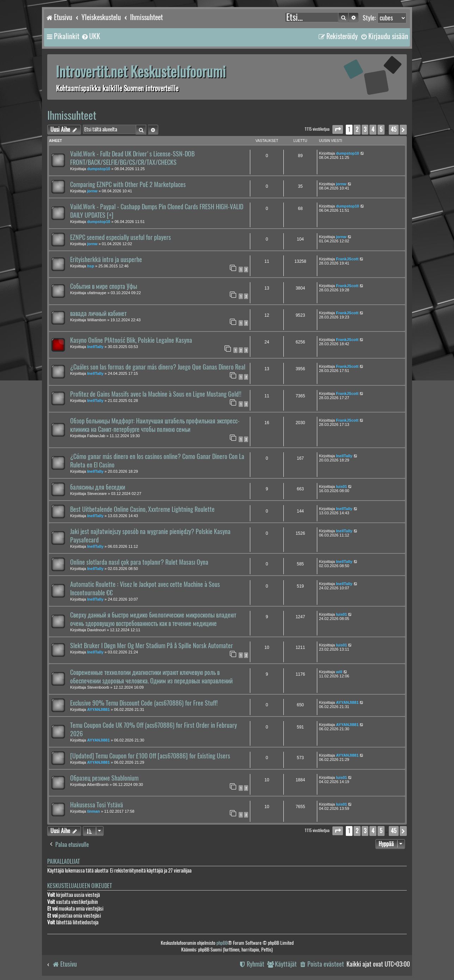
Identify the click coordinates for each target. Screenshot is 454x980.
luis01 (341, 486)
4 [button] (373, 129)
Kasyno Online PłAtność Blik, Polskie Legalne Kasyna (131, 340)
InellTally (95, 347)
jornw (92, 191)
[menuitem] (91, 36)
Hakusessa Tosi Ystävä (97, 805)
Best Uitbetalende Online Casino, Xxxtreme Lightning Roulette (142, 509)
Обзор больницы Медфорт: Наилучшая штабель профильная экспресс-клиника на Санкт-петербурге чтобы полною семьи (155, 425)
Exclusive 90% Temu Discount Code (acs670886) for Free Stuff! (144, 703)
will (339, 672)
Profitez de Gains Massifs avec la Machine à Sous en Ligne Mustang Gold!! (156, 394)
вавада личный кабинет (98, 314)
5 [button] (381, 129)
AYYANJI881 (98, 709)
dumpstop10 (99, 169)
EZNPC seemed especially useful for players (121, 237)
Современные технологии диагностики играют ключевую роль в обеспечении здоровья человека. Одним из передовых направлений (151, 677)
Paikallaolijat (63, 861)
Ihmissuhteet (72, 115)
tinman (93, 811)
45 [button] (394, 129)
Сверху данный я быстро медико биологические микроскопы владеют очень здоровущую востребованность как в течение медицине (153, 619)
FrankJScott (347, 259)
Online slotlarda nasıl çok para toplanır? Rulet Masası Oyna (139, 562)
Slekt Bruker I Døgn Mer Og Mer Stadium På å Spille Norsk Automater (152, 646)
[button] (338, 129)
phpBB (222, 943)
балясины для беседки (98, 487)
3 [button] (365, 129)
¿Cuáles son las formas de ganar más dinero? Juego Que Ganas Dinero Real (158, 367)
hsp (91, 266)
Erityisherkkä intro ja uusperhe (106, 260)
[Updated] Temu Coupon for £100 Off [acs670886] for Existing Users (150, 756)
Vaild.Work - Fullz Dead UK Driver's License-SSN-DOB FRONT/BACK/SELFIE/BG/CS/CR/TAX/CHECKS (132, 158)
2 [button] (357, 129)
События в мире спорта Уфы (104, 286)
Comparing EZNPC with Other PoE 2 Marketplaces (128, 185)
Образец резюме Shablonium (104, 778)
